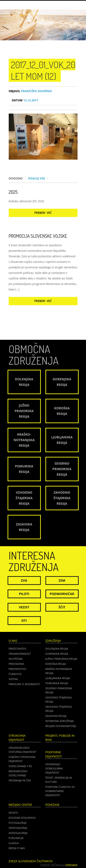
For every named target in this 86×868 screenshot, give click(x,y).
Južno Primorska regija (61, 659)
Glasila (14, 843)
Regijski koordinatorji (61, 726)
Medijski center (20, 805)
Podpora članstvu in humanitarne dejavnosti (60, 791)
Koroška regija (56, 664)
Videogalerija (18, 828)
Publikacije (16, 838)
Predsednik (17, 664)
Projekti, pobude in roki (60, 738)
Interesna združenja (60, 721)
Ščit (62, 607)
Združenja (53, 641)
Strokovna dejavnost (17, 738)
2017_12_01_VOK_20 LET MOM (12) (43, 70)
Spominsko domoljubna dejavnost (54, 768)
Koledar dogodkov (22, 818)
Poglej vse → (39, 178)
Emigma (72, 865)
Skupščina (16, 659)
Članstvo (15, 674)
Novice (13, 813)
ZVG (24, 580)
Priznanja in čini (20, 780)
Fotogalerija (18, 823)
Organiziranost (20, 654)
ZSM (62, 580)
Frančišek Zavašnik (30, 91)
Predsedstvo (18, 669)
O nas (13, 641)
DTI (24, 620)
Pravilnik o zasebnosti (24, 684)
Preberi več (43, 213)
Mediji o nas (17, 848)
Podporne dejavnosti (54, 754)
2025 (13, 192)
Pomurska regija (57, 683)
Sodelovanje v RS (20, 766)
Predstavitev (18, 649)
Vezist (24, 607)
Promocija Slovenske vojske (38, 236)
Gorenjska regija (57, 654)
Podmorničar (62, 594)
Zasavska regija (56, 716)
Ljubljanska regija (58, 678)
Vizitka (13, 679)
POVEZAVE (53, 805)
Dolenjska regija (57, 649)
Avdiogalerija (18, 833)
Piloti (24, 594)
